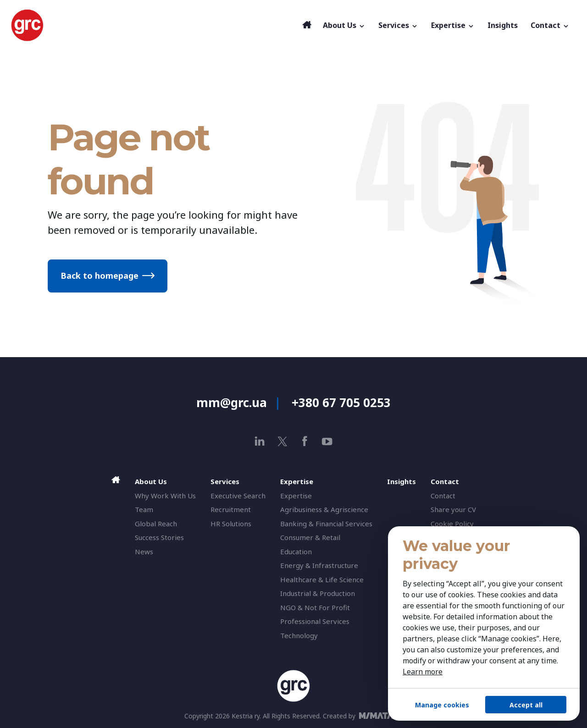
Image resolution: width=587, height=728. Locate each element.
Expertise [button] (453, 25)
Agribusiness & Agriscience (324, 509)
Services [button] (398, 25)
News (144, 552)
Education (296, 552)
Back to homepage (100, 276)
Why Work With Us (165, 496)
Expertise (296, 496)
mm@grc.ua (232, 403)
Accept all (526, 705)
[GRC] (154, 25)
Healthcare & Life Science (322, 579)
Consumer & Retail (310, 537)
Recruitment (231, 509)
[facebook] (305, 441)
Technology (299, 635)
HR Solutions (231, 524)
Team (144, 509)
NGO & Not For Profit (315, 607)
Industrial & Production (318, 593)
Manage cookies (442, 705)
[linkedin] (260, 441)
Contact (443, 496)
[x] (282, 441)
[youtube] (327, 441)
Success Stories (159, 537)
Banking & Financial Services (326, 524)
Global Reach (156, 524)
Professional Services (315, 621)
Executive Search (238, 496)
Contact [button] (550, 25)
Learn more (423, 672)
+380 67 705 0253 (341, 403)
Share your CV (453, 509)
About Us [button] (344, 25)
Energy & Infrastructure (319, 565)
